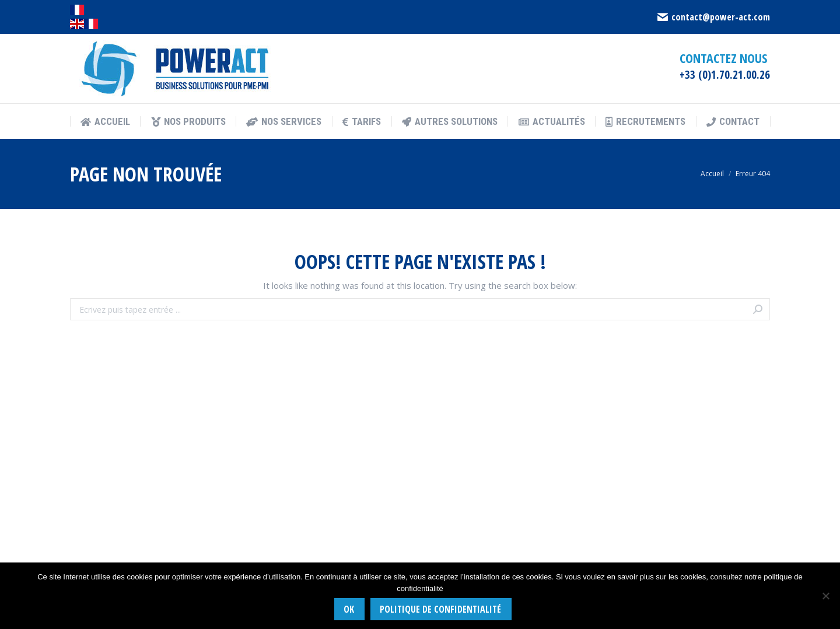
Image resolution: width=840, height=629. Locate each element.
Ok (349, 609)
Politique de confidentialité (440, 609)
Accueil (712, 174)
